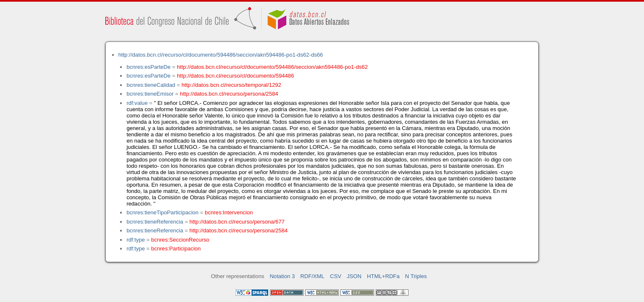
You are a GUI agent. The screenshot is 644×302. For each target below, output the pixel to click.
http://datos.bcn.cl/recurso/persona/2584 (229, 94)
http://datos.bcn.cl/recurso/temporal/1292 (231, 85)
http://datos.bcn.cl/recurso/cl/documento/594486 (235, 76)
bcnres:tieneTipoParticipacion (162, 212)
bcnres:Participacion (176, 249)
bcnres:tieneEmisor (150, 94)
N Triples (416, 276)
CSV (336, 276)
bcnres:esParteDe (148, 67)
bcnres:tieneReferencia (155, 222)
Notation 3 (282, 276)
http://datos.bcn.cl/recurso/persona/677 (237, 222)
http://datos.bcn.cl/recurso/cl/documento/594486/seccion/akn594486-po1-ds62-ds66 (221, 55)
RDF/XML (312, 276)
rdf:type (136, 240)
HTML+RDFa (383, 276)
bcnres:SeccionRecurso (180, 240)
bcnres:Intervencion (229, 212)
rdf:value (137, 103)
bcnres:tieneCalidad (151, 85)
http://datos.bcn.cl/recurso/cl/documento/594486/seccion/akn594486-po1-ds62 (272, 67)
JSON (354, 276)
